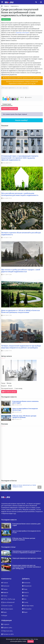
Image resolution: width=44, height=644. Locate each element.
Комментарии (7, 104)
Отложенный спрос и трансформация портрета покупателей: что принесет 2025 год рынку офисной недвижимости (20, 158)
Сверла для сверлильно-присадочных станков (27, 558)
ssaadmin (29, 97)
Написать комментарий (10, 109)
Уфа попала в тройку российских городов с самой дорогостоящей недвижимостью (21, 271)
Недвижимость (6, 19)
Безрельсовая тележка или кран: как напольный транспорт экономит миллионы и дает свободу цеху (27, 567)
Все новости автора (9, 392)
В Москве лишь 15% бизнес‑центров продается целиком (24, 417)
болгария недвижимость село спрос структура (15, 88)
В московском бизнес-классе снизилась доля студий (25, 402)
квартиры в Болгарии (22, 33)
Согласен (31, 641)
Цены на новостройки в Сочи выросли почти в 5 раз (25, 409)
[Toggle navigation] (41, 2)
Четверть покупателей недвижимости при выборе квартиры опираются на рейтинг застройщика (21, 347)
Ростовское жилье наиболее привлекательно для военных (22, 78)
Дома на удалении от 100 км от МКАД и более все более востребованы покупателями (21, 311)
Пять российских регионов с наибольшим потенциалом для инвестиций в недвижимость (20, 194)
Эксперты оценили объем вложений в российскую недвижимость (21, 234)
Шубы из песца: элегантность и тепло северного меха (24, 486)
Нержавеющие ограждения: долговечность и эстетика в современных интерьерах (27, 552)
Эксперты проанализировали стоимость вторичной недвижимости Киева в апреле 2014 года (22, 83)
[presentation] (5, 487)
